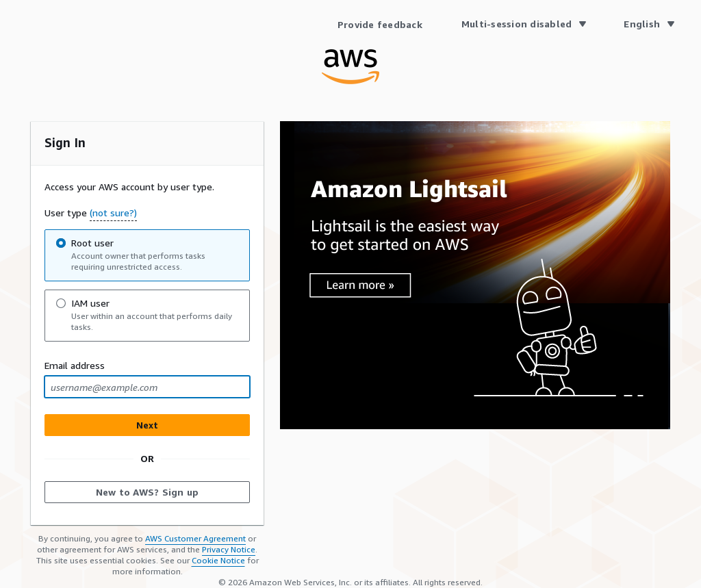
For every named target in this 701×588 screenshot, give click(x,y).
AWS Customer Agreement (195, 538)
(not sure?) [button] (113, 213)
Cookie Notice (218, 560)
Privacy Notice (229, 549)
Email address (75, 365)
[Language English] (649, 24)
